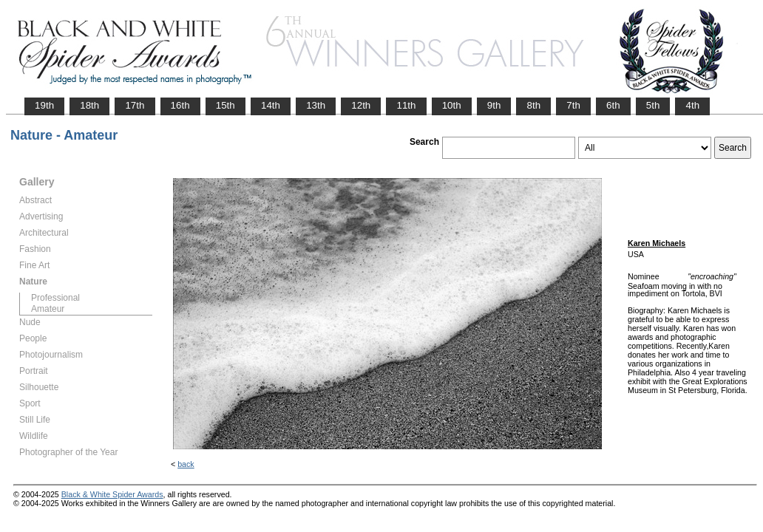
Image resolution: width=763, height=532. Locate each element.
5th (653, 105)
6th (613, 105)
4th (692, 105)
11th (406, 105)
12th (361, 105)
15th (225, 105)
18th (89, 105)
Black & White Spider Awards (112, 494)
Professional (55, 298)
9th (494, 105)
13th (316, 105)
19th (44, 105)
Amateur (48, 309)
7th (573, 105)
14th (271, 105)
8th (533, 105)
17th (135, 105)
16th (180, 105)
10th (452, 105)
